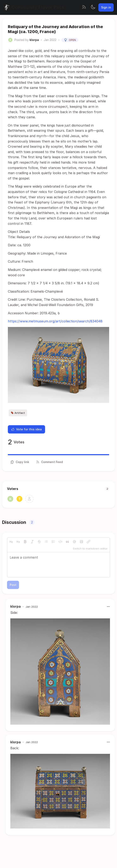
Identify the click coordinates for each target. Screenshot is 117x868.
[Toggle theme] (93, 7)
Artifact (18, 413)
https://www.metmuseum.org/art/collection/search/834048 (55, 321)
